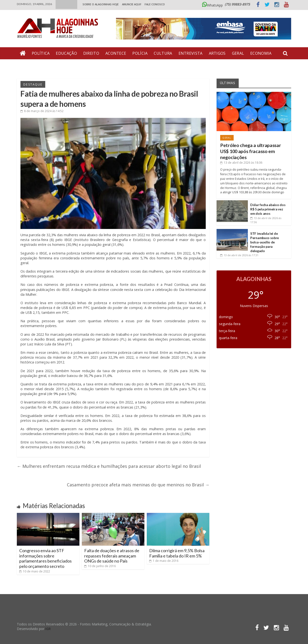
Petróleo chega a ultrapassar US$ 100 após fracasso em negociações (251, 151)
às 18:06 (241, 163)
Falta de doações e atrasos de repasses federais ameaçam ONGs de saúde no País (112, 556)
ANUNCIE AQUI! (132, 4)
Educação (66, 53)
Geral (238, 53)
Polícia (140, 53)
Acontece (116, 53)
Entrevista (191, 53)
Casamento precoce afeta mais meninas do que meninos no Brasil (138, 485)
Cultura (163, 53)
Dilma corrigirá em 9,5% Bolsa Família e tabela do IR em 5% (177, 553)
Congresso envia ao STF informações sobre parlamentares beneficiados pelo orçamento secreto (45, 558)
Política (41, 53)
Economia (261, 53)
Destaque (33, 84)
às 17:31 (239, 255)
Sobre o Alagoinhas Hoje (101, 4)
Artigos (217, 53)
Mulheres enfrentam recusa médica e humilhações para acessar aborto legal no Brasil (109, 466)
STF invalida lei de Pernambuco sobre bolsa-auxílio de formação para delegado (265, 242)
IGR (48, 629)
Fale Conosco (155, 4)
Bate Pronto (34, 65)
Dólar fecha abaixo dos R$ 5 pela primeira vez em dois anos (268, 209)
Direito (91, 53)
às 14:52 (42, 111)
